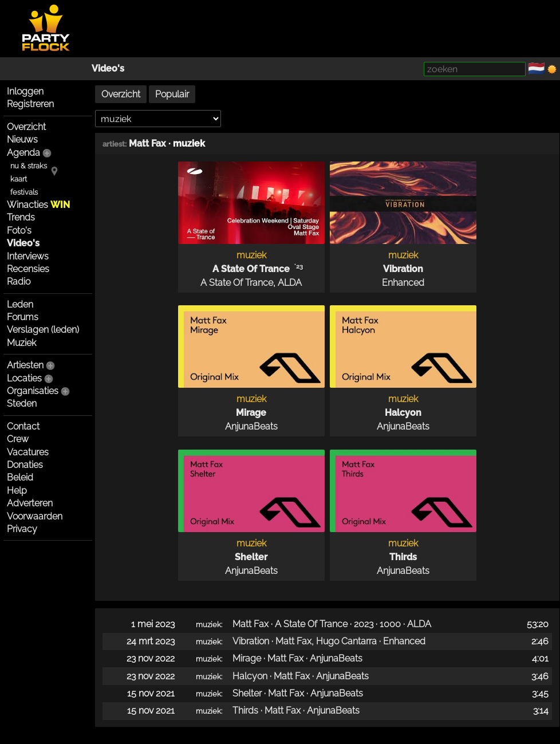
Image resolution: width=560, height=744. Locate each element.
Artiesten (25, 365)
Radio (19, 282)
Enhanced (403, 283)
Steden (22, 404)
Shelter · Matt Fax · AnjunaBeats (298, 693)
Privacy (22, 529)
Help (17, 491)
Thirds (403, 557)
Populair (172, 94)
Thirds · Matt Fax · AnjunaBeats (296, 710)
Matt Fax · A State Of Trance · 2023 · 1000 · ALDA (332, 624)
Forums (23, 317)
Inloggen (25, 91)
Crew (18, 439)
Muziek (21, 343)
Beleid (20, 477)
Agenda (23, 153)
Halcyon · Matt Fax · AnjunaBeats (301, 676)
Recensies (28, 269)
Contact (23, 426)
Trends (21, 217)
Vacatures (28, 452)
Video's (108, 68)
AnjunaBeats (251, 426)
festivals (24, 192)
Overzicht (26, 127)
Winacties (38, 205)
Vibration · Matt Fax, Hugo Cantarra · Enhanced (329, 641)
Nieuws (22, 139)
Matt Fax (147, 143)
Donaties (25, 465)
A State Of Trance (251, 269)
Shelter (251, 557)
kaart (19, 179)
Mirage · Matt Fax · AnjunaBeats (297, 658)
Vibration (403, 269)
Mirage (251, 413)
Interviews (28, 256)
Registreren (30, 104)
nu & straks (29, 166)
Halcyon (403, 413)
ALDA (290, 283)
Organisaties (33, 391)
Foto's (19, 231)
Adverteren (30, 503)
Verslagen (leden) (43, 330)
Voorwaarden (35, 516)
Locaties (24, 378)
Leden (20, 304)
